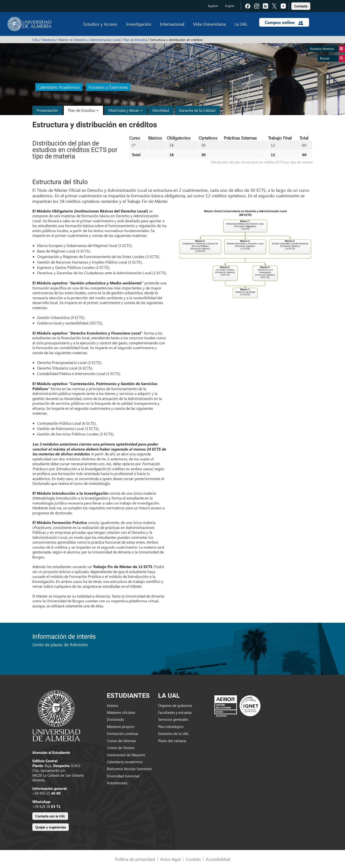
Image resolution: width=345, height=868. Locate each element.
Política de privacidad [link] (135, 859)
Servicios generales (173, 719)
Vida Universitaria (209, 24)
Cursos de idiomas (121, 741)
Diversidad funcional (123, 776)
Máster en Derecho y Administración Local (89, 40)
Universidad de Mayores (126, 755)
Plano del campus (172, 741)
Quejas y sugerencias (51, 827)
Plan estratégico (171, 727)
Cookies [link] (193, 859)
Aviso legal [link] (170, 859)
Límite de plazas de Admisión (60, 644)
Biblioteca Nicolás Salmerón (129, 769)
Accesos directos (328, 49)
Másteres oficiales (121, 712)
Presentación (47, 110)
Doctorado (115, 719)
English (230, 6)
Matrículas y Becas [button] (125, 110)
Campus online (284, 22)
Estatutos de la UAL (173, 733)
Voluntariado (117, 783)
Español (213, 6)
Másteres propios (121, 727)
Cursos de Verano (121, 748)
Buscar (333, 58)
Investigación (139, 24)
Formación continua (123, 733)
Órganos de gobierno (175, 705)
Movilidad (161, 110)
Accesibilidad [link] (218, 859)
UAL (35, 40)
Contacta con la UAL (50, 816)
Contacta (301, 6)
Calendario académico (125, 762)
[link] (301, 5)
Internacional (172, 24)
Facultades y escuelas (175, 712)
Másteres (48, 40)
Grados (112, 705)
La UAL (241, 24)
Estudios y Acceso (100, 24)
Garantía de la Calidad (197, 110)
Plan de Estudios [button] (83, 110)
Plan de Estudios (135, 40)
